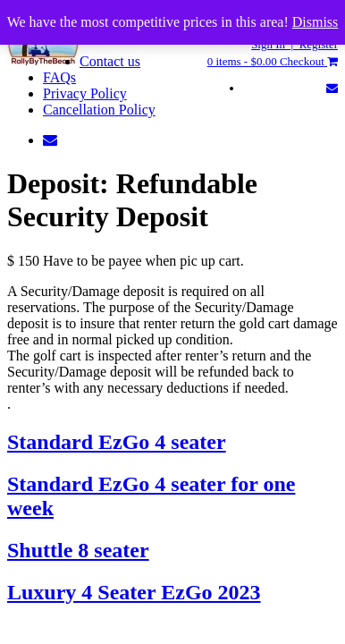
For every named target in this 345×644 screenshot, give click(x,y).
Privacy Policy (85, 93)
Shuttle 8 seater (78, 550)
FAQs (59, 77)
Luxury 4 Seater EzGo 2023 (134, 592)
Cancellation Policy (99, 110)
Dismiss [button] (316, 22)
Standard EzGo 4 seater (117, 442)
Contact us (110, 61)
